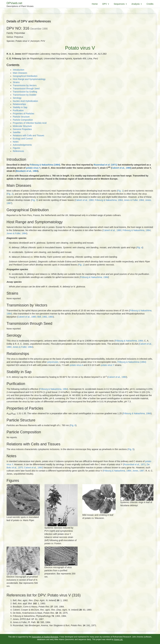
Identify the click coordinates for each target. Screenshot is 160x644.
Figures (16, 148)
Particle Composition (23, 120)
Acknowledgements (22, 145)
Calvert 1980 (121, 168)
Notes (16, 142)
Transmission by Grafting (25, 92)
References (18, 151)
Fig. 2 (10, 194)
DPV (106, 4)
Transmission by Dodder (25, 95)
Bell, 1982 (42, 317)
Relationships (19, 104)
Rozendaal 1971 (135, 464)
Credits (150, 4)
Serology (17, 98)
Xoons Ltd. (119, 639)
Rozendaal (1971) (105, 165)
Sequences (120, 4)
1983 (51, 317)
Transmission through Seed (26, 89)
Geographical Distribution (25, 76)
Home (95, 4)
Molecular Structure (22, 126)
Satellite (17, 132)
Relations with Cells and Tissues (29, 135)
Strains (16, 82)
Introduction (19, 70)
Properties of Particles (24, 114)
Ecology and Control (23, 139)
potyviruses (53, 362)
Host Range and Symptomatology (29, 79)
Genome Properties (22, 129)
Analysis (137, 4)
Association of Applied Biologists (45, 637)
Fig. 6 (73, 425)
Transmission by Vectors (25, 85)
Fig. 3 (34, 200)
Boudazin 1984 (27, 171)
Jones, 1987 (138, 471)
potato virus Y (33, 168)
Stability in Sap (20, 107)
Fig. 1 (120, 191)
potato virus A (76, 365)
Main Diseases (20, 73)
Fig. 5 (131, 449)
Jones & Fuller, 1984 (134, 200)
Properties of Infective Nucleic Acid (30, 123)
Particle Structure (21, 117)
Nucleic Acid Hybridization (25, 101)
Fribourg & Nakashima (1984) (45, 165)
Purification (18, 110)
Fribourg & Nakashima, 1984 (109, 200)
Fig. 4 (140, 247)
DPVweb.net (20, 5)
